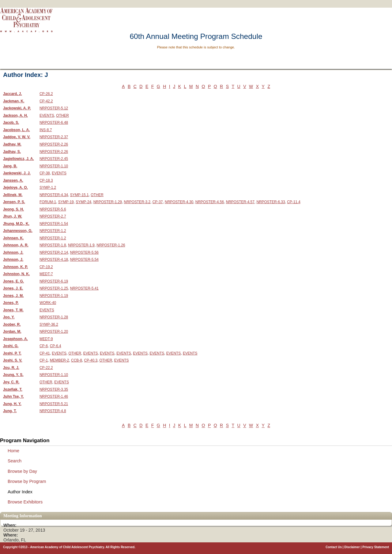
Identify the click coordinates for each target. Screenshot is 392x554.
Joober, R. (12, 324)
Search (15, 461)
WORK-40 (48, 303)
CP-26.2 (46, 94)
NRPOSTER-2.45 (54, 159)
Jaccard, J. (12, 94)
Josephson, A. (15, 339)
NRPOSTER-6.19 (54, 281)
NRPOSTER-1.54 (54, 224)
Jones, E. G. (13, 281)
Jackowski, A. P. (17, 108)
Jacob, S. (11, 123)
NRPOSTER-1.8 (53, 245)
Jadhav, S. (12, 152)
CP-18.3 (46, 180)
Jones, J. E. (13, 288)
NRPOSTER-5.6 (53, 209)
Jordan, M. (12, 332)
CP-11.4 (294, 202)
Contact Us (334, 547)
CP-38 (45, 173)
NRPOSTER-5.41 (84, 288)
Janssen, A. (13, 180)
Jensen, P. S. (14, 202)
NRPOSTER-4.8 (53, 411)
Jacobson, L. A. (16, 130)
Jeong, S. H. (13, 209)
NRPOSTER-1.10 (54, 166)
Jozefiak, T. (13, 389)
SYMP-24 (83, 202)
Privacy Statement (376, 547)
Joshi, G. (11, 346)
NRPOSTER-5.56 (84, 252)
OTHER (62, 116)
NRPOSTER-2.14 (54, 252)
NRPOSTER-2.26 (54, 144)
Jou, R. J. (11, 368)
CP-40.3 (91, 360)
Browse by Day (22, 471)
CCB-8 (77, 360)
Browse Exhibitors (25, 502)
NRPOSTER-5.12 (54, 108)
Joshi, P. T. (12, 353)
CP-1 (44, 360)
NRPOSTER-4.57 (240, 202)
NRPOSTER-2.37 (54, 137)
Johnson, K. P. (15, 267)
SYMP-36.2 (49, 324)
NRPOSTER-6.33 (271, 202)
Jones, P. (11, 303)
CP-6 (44, 346)
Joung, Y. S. (13, 375)
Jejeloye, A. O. (15, 188)
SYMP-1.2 (48, 188)
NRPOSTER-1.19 (54, 296)
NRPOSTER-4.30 (179, 202)
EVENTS (47, 116)
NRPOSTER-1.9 (81, 245)
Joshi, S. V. (13, 360)
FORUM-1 (48, 202)
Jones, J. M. (13, 296)
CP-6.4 (56, 346)
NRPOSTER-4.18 (54, 260)
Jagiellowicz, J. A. (19, 159)
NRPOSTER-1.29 (108, 202)
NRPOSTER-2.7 (53, 216)
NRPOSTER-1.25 (54, 288)
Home (13, 451)
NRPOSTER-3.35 (54, 389)
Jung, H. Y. (12, 404)
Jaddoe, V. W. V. (17, 137)
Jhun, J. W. (13, 216)
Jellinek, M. (13, 195)
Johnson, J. (13, 252)
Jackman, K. (14, 101)
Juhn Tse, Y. (13, 397)
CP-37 (158, 202)
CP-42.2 (46, 101)
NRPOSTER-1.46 (54, 397)
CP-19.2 (46, 267)
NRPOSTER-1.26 (111, 245)
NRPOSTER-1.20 (54, 332)
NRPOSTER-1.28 (54, 317)
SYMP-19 (66, 202)
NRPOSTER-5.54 (84, 260)
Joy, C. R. (11, 382)
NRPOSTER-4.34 (54, 195)
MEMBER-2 (60, 360)
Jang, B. (10, 166)
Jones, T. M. (13, 310)
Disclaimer (352, 547)
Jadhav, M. (12, 144)
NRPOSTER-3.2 (137, 202)
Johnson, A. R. (16, 245)
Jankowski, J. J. (17, 173)
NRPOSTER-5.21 (54, 404)
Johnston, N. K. (16, 274)
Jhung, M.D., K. (16, 224)
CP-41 (45, 353)
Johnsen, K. (13, 238)
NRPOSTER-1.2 (53, 231)
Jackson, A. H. (15, 116)
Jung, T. (10, 411)
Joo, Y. (9, 317)
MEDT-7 (46, 274)
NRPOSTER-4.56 (210, 202)
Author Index (20, 492)
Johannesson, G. (18, 231)
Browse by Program (27, 481)
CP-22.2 (46, 368)
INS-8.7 (46, 130)
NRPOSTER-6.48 (54, 123)
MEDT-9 (46, 339)
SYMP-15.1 (79, 195)
